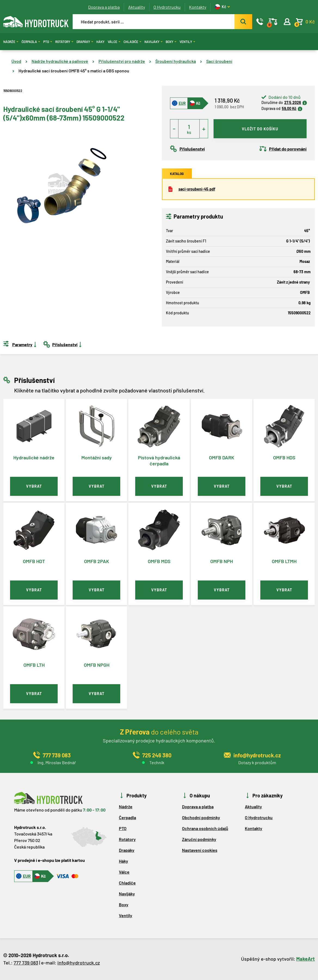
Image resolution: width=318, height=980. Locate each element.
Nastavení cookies (200, 850)
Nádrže (11, 42)
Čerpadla (31, 42)
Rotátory (64, 42)
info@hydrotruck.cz (79, 963)
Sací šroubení (219, 61)
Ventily (187, 42)
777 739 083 (26, 963)
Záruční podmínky (199, 839)
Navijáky (153, 42)
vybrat (34, 486)
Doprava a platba (104, 7)
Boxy (171, 42)
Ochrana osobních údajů (205, 828)
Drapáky (85, 42)
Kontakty (198, 7)
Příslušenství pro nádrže (122, 61)
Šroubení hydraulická (176, 61)
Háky (100, 42)
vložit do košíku (260, 129)
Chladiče (132, 42)
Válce (114, 42)
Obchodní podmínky (201, 817)
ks (189, 132)
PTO (48, 42)
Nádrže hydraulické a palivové (60, 61)
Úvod (16, 61)
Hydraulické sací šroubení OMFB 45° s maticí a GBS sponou (74, 71)
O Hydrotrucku (167, 7)
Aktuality (137, 7)
